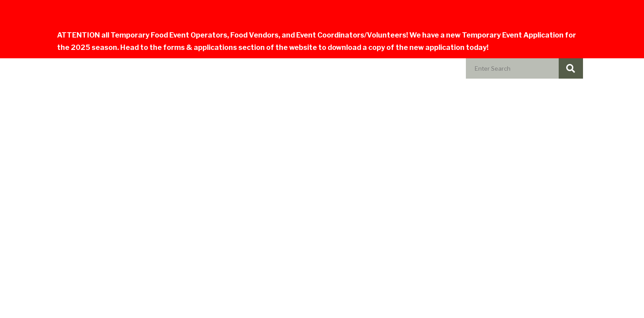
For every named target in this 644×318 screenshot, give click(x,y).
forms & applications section (214, 47)
